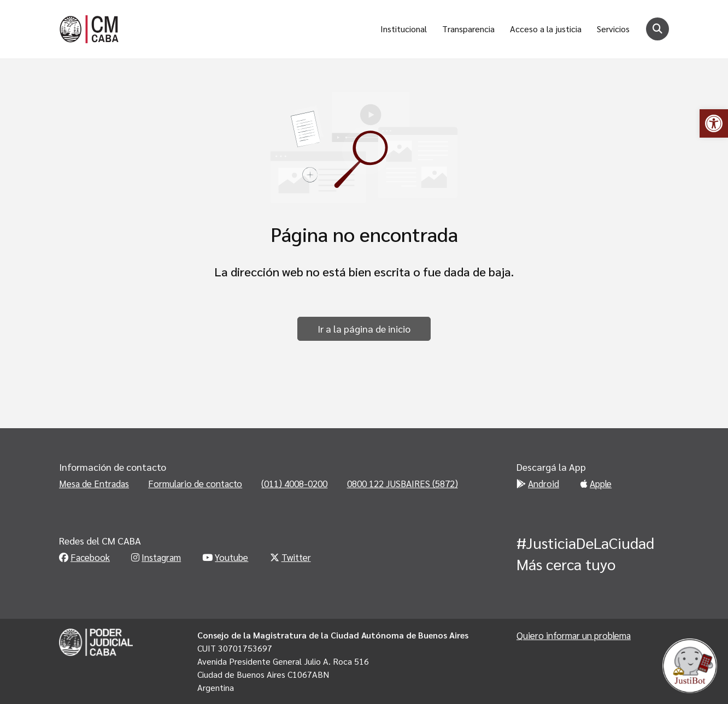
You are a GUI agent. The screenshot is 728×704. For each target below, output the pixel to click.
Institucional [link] (404, 29)
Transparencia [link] (468, 29)
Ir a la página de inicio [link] (364, 329)
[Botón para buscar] (657, 29)
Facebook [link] (84, 557)
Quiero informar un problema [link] (574, 635)
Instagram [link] (156, 557)
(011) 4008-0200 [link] (294, 483)
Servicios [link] (613, 29)
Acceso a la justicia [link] (546, 29)
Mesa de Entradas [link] (94, 483)
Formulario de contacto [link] (195, 483)
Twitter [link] (290, 557)
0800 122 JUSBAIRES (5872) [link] (403, 483)
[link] (714, 123)
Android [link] (538, 483)
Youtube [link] (225, 557)
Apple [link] (596, 483)
